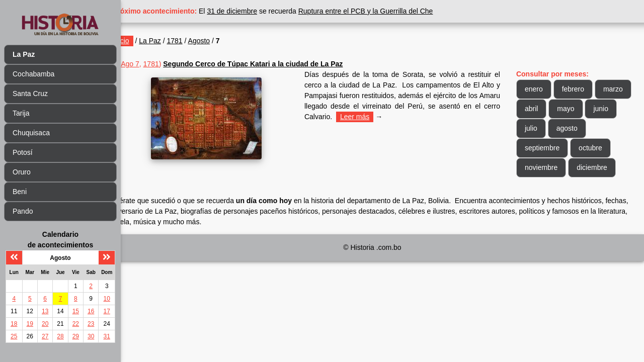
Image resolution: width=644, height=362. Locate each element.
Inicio (145, 41)
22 (76, 324)
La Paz (174, 41)
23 (91, 324)
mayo (610, 109)
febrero (579, 89)
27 (45, 336)
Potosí (23, 152)
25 (14, 336)
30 (91, 336)
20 (45, 324)
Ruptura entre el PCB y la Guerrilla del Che (390, 11)
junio (538, 128)
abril (576, 109)
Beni (20, 192)
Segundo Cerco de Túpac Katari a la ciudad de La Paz (277, 64)
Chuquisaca (31, 133)
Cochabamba (33, 74)
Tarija (21, 113)
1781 (199, 41)
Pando (23, 211)
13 (45, 311)
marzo (541, 109)
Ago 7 (154, 64)
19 (30, 324)
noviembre (547, 167)
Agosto (223, 41)
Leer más (388, 117)
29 (76, 336)
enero (540, 89)
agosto (607, 128)
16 (91, 311)
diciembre (598, 167)
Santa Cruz (30, 94)
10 (107, 299)
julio (571, 128)
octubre (596, 148)
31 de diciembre (257, 11)
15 (76, 311)
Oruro (22, 172)
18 (14, 324)
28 (60, 336)
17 (107, 311)
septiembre (548, 148)
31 (107, 336)
